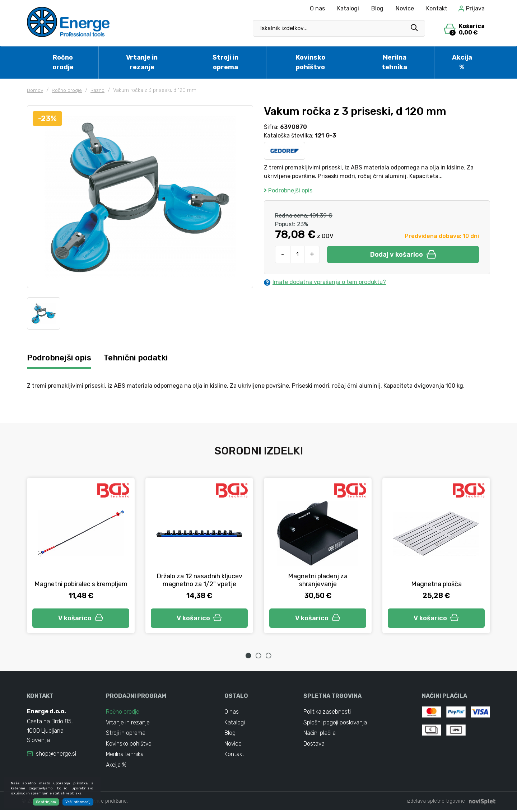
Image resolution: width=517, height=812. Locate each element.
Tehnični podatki (140, 358)
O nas (317, 8)
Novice (405, 8)
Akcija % (462, 62)
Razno (98, 90)
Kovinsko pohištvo (311, 62)
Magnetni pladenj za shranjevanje (318, 580)
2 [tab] (258, 656)
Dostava (314, 745)
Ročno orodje (63, 62)
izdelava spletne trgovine (436, 803)
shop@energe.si (56, 754)
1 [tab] (248, 656)
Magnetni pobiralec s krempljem (81, 580)
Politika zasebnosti (327, 712)
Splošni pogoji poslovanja (335, 723)
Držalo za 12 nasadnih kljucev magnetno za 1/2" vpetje (199, 580)
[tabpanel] (81, 556)
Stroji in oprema (225, 62)
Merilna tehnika (394, 62)
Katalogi (348, 8)
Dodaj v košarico (403, 255)
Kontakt (437, 8)
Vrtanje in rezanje (142, 62)
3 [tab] (269, 656)
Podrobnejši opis (288, 190)
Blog (377, 8)
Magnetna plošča (436, 584)
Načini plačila (320, 734)
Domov (35, 90)
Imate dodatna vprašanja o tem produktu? (325, 282)
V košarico (81, 618)
